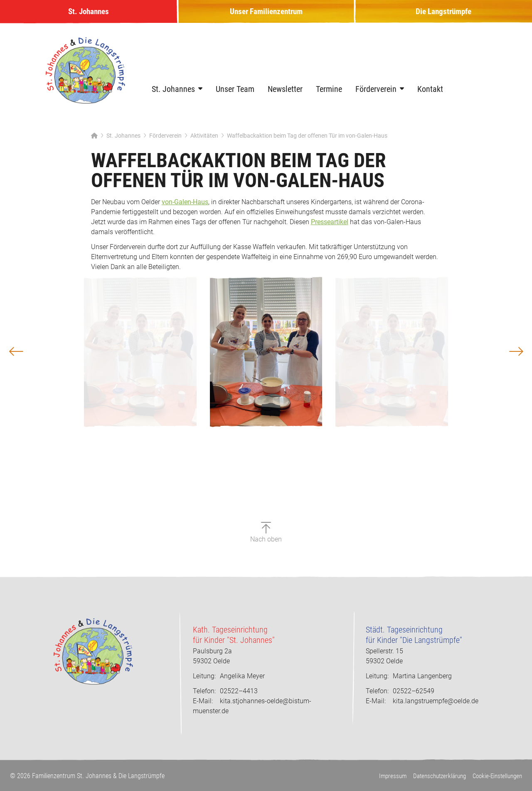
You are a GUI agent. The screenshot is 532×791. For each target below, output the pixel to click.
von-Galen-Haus (185, 208)
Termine (329, 95)
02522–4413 (225, 691)
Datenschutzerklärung (433, 776)
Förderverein (376, 95)
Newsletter (285, 95)
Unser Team (235, 95)
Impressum (383, 776)
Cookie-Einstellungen (495, 776)
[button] (37, 385)
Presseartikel (330, 228)
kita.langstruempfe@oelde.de (436, 701)
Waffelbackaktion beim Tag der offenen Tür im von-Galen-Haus (307, 142)
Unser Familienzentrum (266, 15)
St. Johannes (89, 15)
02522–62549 (400, 691)
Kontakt (430, 95)
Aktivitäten (204, 142)
